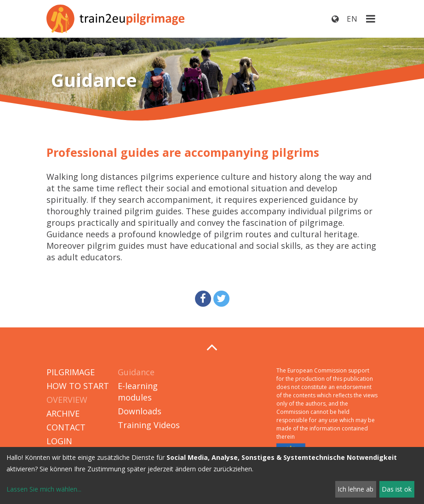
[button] (203, 299)
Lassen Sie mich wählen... (44, 489)
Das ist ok (397, 489)
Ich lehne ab (355, 489)
